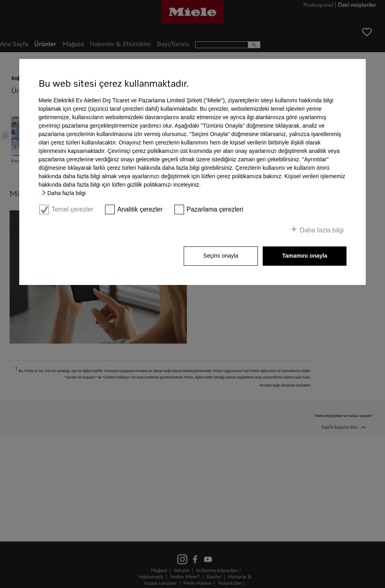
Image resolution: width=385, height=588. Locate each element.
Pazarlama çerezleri (215, 209)
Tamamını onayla (305, 256)
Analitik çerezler (140, 209)
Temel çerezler (72, 209)
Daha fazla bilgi (67, 193)
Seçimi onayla (221, 256)
